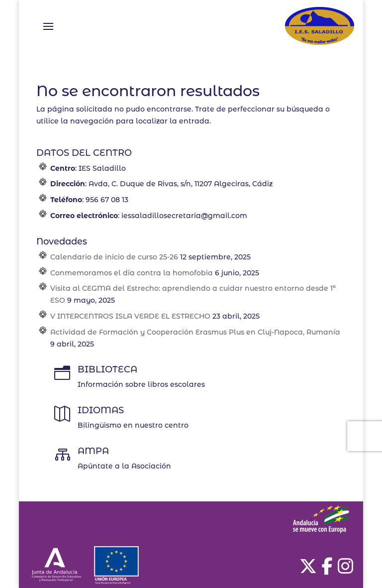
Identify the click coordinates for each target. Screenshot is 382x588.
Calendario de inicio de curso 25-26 (114, 257)
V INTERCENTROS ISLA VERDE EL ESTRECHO (130, 316)
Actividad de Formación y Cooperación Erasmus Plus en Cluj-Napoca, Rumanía (195, 332)
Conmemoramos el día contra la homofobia (132, 273)
